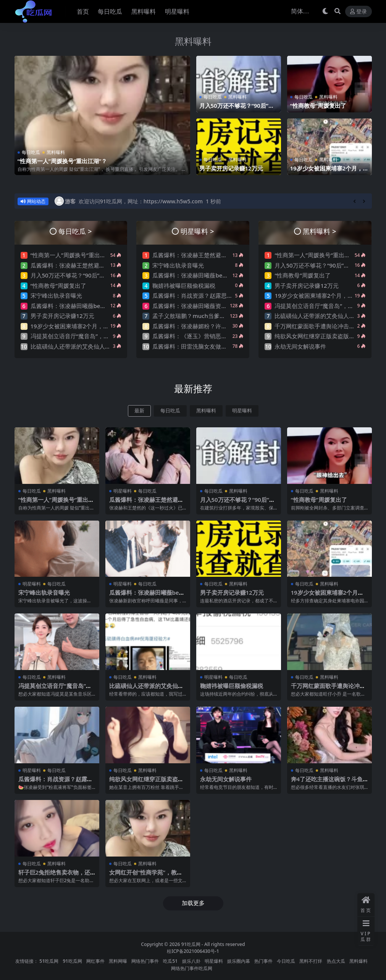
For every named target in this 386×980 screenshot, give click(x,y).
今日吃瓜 (286, 960)
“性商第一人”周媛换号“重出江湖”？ (62, 161)
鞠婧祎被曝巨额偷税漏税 (184, 286)
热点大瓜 (336, 960)
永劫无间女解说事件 (300, 346)
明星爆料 (214, 960)
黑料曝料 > (319, 231)
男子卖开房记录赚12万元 (231, 169)
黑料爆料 (359, 960)
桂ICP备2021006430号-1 (193, 950)
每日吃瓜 (31, 153)
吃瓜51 (170, 960)
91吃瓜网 (191, 943)
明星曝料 (242, 411)
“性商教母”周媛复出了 (318, 106)
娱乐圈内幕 (239, 960)
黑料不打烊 (311, 960)
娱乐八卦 (191, 960)
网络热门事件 (145, 960)
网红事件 (95, 960)
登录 (359, 12)
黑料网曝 (118, 960)
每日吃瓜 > (75, 231)
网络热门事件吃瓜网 (192, 967)
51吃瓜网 (49, 960)
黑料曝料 (193, 41)
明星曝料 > (197, 231)
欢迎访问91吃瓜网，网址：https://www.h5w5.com (141, 201)
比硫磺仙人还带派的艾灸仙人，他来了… (82, 346)
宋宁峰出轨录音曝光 (56, 295)
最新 (139, 411)
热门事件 (263, 960)
